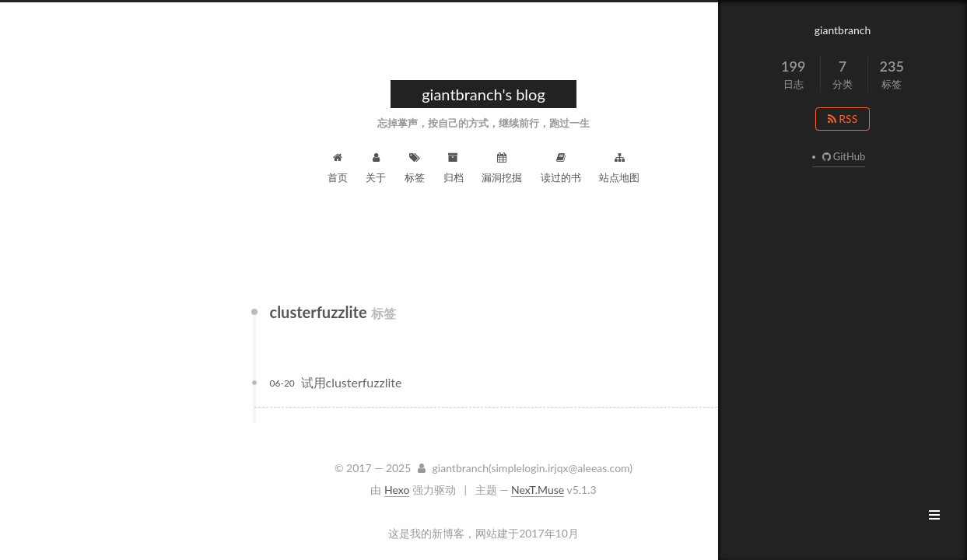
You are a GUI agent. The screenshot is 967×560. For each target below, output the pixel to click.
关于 (376, 168)
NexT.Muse (538, 490)
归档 (454, 168)
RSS (843, 119)
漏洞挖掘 (502, 168)
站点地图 (619, 168)
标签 (415, 168)
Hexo (397, 490)
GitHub (842, 156)
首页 (338, 168)
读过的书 (561, 168)
